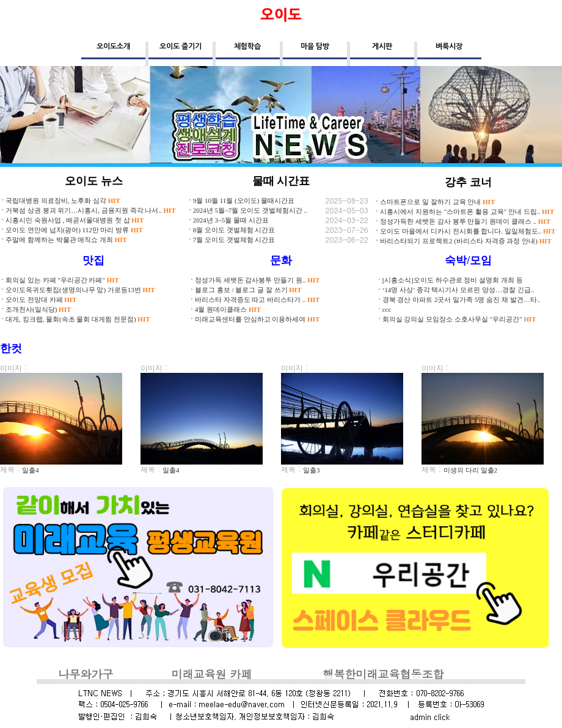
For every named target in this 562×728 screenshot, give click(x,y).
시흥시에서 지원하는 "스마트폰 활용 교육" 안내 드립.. (467, 211)
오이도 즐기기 (181, 46)
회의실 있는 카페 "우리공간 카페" (62, 280)
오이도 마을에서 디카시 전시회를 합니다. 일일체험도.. (468, 231)
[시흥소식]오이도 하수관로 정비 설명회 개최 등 (453, 280)
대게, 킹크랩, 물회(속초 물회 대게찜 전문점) (78, 319)
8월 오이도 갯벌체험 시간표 (234, 230)
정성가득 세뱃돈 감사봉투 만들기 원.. (257, 280)
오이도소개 (113, 46)
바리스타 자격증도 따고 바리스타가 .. (257, 300)
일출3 (312, 470)
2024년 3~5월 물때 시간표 (231, 220)
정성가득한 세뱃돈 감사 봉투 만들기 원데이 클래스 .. (465, 221)
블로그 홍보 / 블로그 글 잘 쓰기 (248, 290)
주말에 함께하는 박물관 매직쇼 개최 (66, 240)
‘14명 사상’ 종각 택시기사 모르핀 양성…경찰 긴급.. (458, 290)
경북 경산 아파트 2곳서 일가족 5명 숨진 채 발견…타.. (462, 300)
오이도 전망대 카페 (41, 300)
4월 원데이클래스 (228, 309)
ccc (387, 309)
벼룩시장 (449, 46)
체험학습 (247, 46)
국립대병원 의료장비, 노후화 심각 (63, 200)
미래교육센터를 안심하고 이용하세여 (257, 319)
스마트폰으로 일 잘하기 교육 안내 (437, 202)
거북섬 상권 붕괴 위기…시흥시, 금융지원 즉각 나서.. (91, 210)
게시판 (382, 46)
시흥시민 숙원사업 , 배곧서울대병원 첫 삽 (75, 220)
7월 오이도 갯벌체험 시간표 (234, 240)
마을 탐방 (315, 46)
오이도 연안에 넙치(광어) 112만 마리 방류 (74, 230)
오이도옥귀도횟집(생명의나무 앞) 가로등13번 (80, 290)
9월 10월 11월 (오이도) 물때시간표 (244, 200)
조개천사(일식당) (38, 309)
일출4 (31, 470)
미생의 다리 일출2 (470, 470)
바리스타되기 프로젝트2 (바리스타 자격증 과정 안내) (466, 241)
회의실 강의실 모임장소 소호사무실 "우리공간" (459, 319)
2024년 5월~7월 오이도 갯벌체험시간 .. (250, 210)
